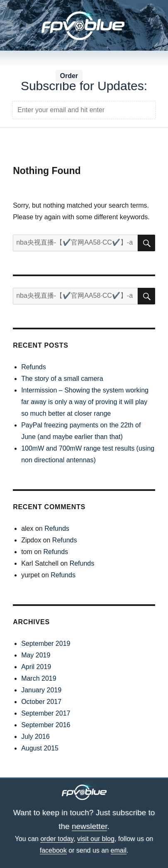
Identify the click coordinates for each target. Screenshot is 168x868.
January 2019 (41, 690)
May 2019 (36, 655)
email (119, 850)
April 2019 (36, 667)
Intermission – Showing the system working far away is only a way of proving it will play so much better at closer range (85, 402)
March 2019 (39, 678)
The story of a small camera (62, 379)
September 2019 (46, 644)
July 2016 (35, 737)
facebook (53, 850)
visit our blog (96, 839)
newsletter (90, 826)
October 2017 (41, 702)
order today (57, 839)
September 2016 (46, 725)
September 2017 (46, 713)
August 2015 (40, 748)
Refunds (34, 367)
